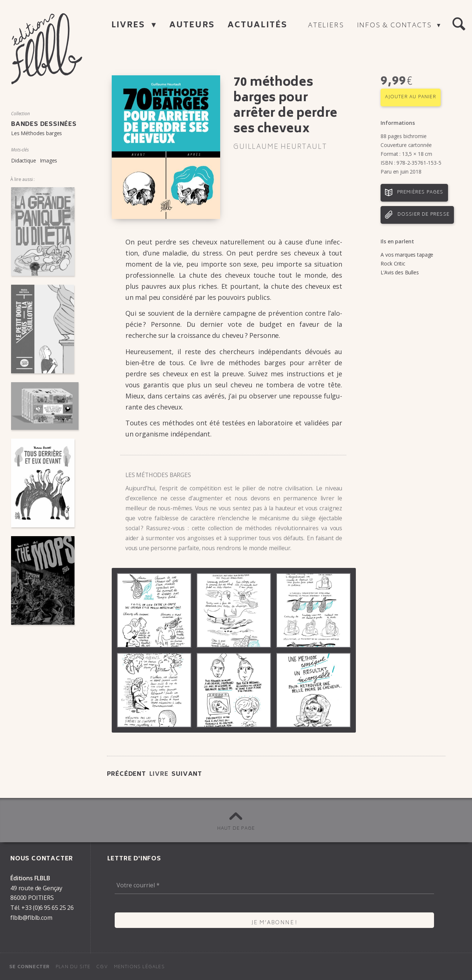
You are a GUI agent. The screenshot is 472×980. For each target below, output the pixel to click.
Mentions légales (139, 967)
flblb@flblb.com (31, 918)
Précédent (126, 774)
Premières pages (420, 193)
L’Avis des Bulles (400, 272)
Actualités (257, 26)
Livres (130, 26)
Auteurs (192, 26)
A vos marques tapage (407, 255)
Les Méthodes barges (37, 133)
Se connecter (29, 967)
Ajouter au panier (410, 97)
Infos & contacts (395, 26)
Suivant (187, 774)
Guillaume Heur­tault (280, 147)
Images (48, 160)
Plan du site (73, 967)
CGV (102, 967)
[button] (459, 24)
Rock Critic (393, 263)
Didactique (24, 160)
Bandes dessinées (44, 124)
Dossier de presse (424, 215)
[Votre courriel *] (274, 885)
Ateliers (326, 26)
